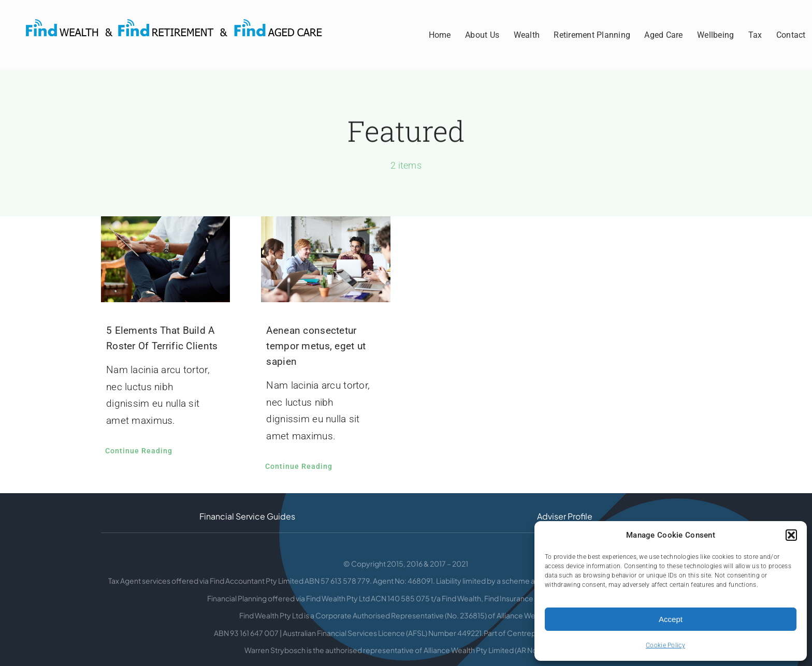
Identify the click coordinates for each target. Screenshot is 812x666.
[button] (791, 535)
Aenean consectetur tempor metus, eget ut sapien (316, 346)
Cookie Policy (665, 645)
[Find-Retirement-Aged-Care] (181, 24)
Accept (671, 619)
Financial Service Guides (247, 516)
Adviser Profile (565, 516)
